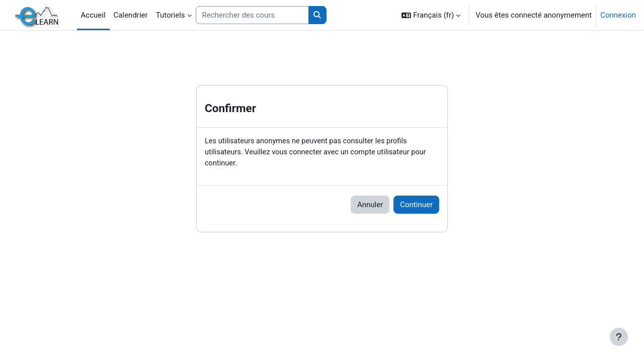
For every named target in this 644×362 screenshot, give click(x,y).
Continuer (416, 206)
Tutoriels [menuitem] (171, 15)
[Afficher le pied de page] (619, 337)
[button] (431, 15)
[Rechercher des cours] (252, 15)
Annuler (370, 206)
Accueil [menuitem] (93, 15)
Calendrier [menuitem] (131, 15)
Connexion (618, 15)
